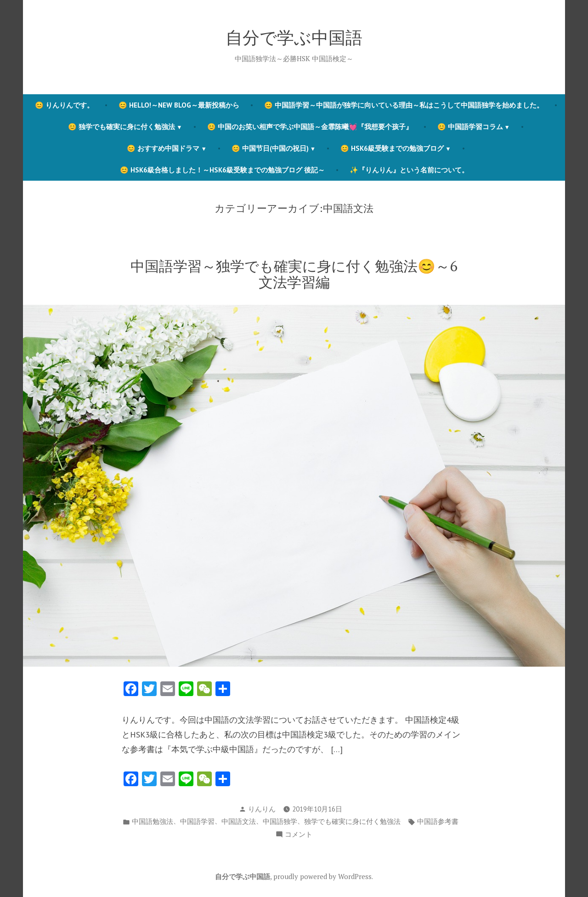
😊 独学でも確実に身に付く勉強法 (122, 127)
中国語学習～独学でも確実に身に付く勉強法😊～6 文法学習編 (294, 274)
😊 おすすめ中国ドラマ (163, 148)
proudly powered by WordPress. (323, 876)
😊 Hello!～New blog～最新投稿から (179, 105)
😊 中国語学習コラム (470, 127)
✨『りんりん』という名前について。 (409, 170)
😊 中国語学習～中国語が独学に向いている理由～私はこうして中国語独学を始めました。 (404, 105)
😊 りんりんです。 (64, 105)
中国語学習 (197, 821)
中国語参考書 (438, 821)
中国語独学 (280, 821)
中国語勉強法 (153, 821)
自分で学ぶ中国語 (294, 37)
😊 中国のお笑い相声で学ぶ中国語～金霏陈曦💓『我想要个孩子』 (310, 127)
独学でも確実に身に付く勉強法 (352, 821)
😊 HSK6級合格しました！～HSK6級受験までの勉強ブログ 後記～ (222, 170)
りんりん (262, 809)
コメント (299, 835)
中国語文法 (239, 821)
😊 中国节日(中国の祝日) (270, 148)
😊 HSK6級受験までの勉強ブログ (392, 148)
